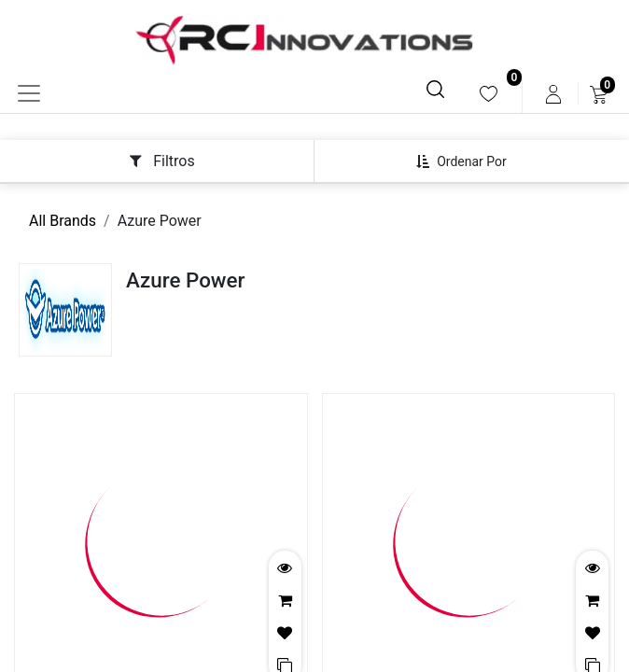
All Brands (63, 221)
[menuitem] (489, 94)
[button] (468, 161)
